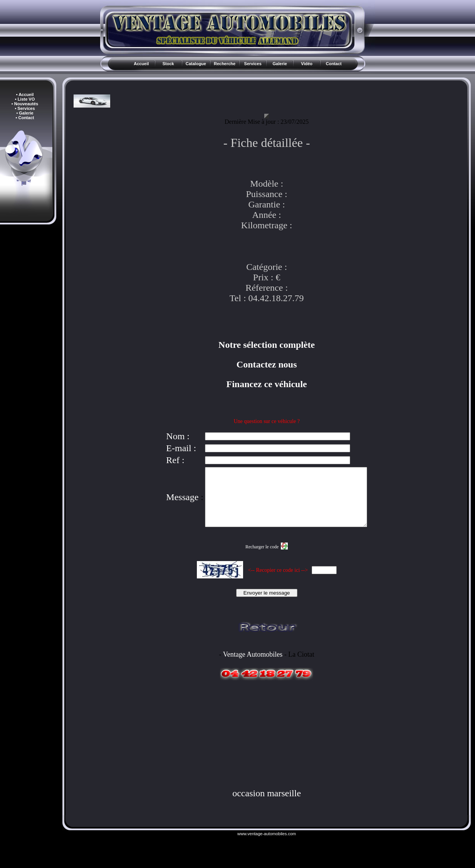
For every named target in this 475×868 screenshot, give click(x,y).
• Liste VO (25, 99)
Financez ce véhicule (267, 384)
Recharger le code (262, 558)
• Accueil (25, 94)
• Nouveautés (25, 104)
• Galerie (25, 113)
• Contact (25, 118)
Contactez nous (267, 364)
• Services (25, 108)
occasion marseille (267, 805)
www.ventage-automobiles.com (267, 845)
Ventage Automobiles (253, 666)
